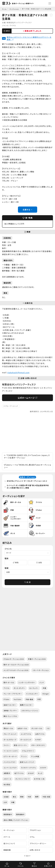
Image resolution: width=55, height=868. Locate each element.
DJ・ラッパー (34, 688)
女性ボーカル (22, 728)
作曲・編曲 (29, 699)
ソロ (48, 728)
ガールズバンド (26, 740)
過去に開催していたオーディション (16, 820)
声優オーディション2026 (37, 659)
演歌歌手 (7, 773)
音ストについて (9, 843)
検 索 (28, 582)
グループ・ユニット (12, 406)
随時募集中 (20, 814)
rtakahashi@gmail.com (18, 372)
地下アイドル (19, 773)
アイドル (13, 25)
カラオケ (43, 768)
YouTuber (18, 699)
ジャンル (21, 866)
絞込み (34, 866)
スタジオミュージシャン (30, 711)
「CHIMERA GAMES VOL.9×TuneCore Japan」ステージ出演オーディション (27, 456)
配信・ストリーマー (21, 745)
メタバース (7, 779)
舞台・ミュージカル (10, 716)
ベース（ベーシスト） (11, 751)
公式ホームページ (27, 398)
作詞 (39, 699)
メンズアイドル (26, 734)
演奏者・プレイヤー (10, 711)
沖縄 (13, 802)
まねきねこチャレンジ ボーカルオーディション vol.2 (27, 481)
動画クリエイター (27, 705)
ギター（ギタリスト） (38, 745)
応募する (27, 210)
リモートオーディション (41, 670)
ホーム (7, 866)
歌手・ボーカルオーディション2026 (16, 665)
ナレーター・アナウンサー (13, 694)
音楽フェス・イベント (27, 762)
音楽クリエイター (10, 705)
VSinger (46, 694)
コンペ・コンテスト (10, 768)
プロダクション (35, 830)
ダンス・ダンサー (19, 688)
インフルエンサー (32, 694)
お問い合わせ (35, 850)
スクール (7, 837)
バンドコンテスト (10, 762)
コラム (32, 837)
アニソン (24, 756)
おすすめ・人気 (39, 779)
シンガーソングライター (27, 682)
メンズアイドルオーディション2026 (16, 670)
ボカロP (31, 773)
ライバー (7, 745)
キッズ (40, 773)
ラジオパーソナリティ (28, 768)
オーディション (9, 830)
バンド (42, 682)
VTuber (7, 699)
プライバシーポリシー (38, 843)
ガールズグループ (10, 740)
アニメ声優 (35, 756)
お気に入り (48, 866)
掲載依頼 (7, 850)
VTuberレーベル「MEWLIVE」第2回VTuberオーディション (27, 466)
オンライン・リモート (23, 779)
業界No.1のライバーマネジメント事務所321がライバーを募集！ (29, 38)
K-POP (38, 740)
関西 (37, 797)
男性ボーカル (8, 728)
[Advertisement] (27, 433)
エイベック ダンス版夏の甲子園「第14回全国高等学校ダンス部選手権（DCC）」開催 (28, 487)
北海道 (6, 797)
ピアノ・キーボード (10, 756)
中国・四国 (46, 797)
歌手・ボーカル (9, 682)
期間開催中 (8, 814)
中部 (29, 797)
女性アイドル (40, 734)
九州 (5, 802)
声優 (44, 688)
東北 (14, 797)
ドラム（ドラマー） (28, 751)
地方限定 (7, 784)
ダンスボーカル (37, 728)
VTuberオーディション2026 (14, 659)
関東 (22, 797)
